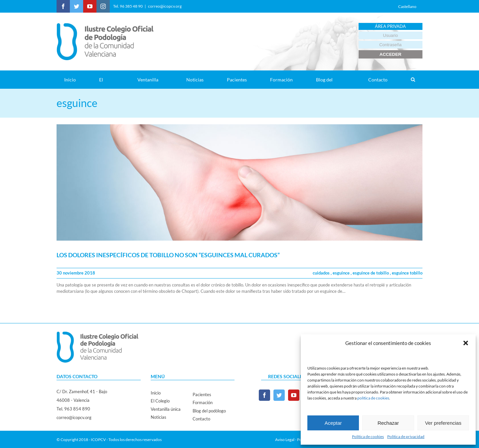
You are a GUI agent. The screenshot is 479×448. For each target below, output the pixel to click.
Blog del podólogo (209, 411)
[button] (466, 343)
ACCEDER (391, 54)
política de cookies (373, 398)
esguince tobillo (407, 273)
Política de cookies (368, 437)
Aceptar (333, 423)
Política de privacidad (406, 437)
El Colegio (160, 401)
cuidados (322, 273)
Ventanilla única (166, 409)
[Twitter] (279, 395)
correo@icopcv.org (165, 6)
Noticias (159, 417)
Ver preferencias (443, 423)
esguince (342, 273)
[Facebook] (264, 395)
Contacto (201, 419)
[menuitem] (74, 80)
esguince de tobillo (371, 273)
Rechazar (388, 423)
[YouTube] (294, 395)
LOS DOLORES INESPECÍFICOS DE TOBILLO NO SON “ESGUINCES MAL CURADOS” (168, 255)
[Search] (413, 80)
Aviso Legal (285, 440)
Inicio (156, 393)
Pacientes (202, 394)
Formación (203, 402)
